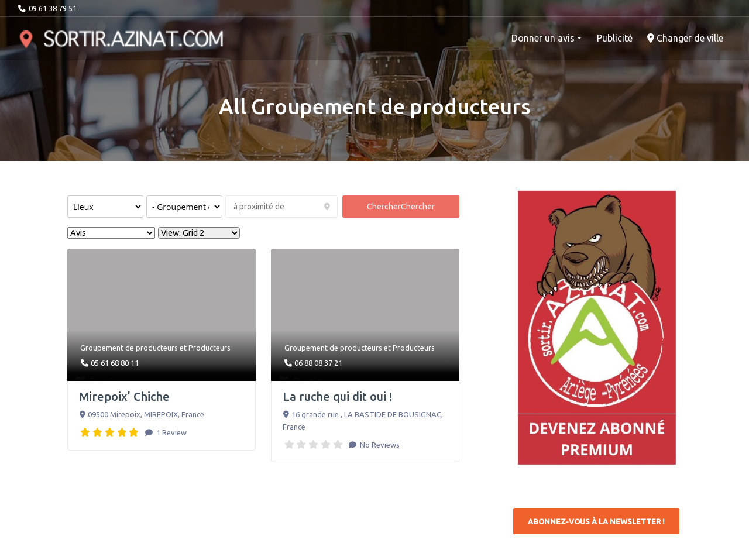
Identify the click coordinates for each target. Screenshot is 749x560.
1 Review (171, 432)
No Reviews (379, 445)
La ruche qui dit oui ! (337, 396)
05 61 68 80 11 (115, 363)
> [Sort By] (111, 233)
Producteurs (209, 348)
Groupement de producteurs (129, 348)
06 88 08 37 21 (318, 363)
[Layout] (199, 233)
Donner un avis (543, 38)
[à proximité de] (281, 207)
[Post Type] (105, 207)
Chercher (401, 207)
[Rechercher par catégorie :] (184, 207)
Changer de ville (685, 38)
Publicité (615, 38)
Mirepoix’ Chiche (124, 396)
